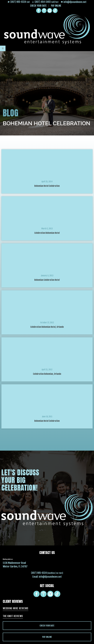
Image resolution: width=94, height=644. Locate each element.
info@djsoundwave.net (50, 577)
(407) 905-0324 (39, 573)
